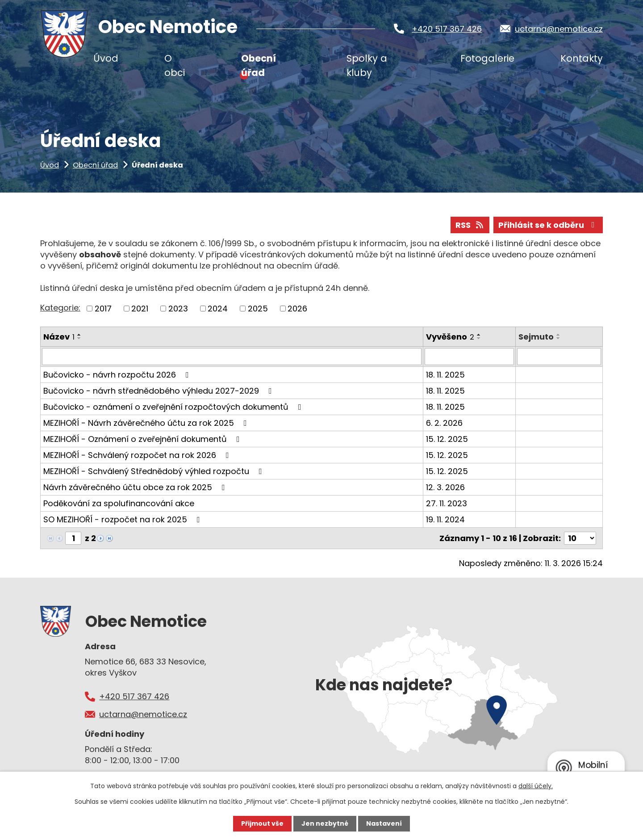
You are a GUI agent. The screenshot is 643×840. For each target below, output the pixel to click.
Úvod (50, 165)
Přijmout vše (262, 823)
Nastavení (384, 823)
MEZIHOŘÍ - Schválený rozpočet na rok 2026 (138, 455)
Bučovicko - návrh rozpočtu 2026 (118, 375)
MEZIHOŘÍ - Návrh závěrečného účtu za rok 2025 (147, 423)
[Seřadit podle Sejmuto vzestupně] (559, 335)
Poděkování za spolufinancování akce (119, 503)
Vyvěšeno (450, 337)
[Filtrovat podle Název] (232, 357)
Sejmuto (536, 337)
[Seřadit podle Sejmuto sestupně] (559, 338)
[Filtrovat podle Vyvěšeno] (470, 357)
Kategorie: (60, 308)
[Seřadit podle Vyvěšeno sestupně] (479, 338)
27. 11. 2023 (447, 503)
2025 (258, 309)
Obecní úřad (95, 165)
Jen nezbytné (325, 823)
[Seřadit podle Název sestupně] (79, 338)
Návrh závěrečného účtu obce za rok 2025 (136, 487)
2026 (297, 309)
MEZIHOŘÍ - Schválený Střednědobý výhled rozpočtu (154, 471)
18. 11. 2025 (445, 375)
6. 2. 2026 (444, 423)
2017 (103, 309)
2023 (178, 309)
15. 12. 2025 (447, 439)
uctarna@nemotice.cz (559, 29)
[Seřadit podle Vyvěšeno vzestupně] (479, 335)
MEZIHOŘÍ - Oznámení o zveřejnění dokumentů (143, 439)
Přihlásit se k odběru (548, 225)
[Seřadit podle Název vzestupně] (79, 335)
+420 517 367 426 (447, 29)
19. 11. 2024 (445, 519)
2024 (218, 309)
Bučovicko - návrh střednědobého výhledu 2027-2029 (159, 391)
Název (59, 337)
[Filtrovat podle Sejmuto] (559, 357)
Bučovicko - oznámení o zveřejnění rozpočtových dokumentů (174, 407)
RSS (470, 225)
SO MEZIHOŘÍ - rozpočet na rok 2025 (123, 519)
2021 (140, 309)
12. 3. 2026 (445, 487)
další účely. (536, 786)
